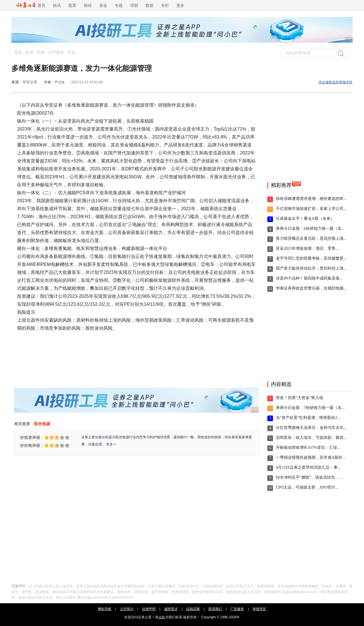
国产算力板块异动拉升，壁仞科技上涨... (311, 268)
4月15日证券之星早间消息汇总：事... (308, 467)
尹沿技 (59, 82)
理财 (134, 6)
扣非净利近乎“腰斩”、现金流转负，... (309, 477)
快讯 (57, 6)
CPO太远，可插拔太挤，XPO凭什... (307, 487)
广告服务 (237, 609)
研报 (41, 52)
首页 (31, 6)
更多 (180, 6)
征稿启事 (193, 609)
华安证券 (30, 82)
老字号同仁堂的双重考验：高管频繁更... (311, 258)
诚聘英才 (171, 609)
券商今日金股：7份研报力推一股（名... (310, 408)
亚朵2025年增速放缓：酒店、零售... (307, 248)
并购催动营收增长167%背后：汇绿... (308, 448)
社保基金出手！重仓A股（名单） (305, 219)
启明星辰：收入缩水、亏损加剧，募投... (311, 438)
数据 (150, 6)
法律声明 (149, 609)
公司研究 (56, 52)
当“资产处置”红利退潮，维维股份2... (308, 418)
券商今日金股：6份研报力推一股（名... (310, 229)
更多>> (111, 444)
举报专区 (259, 609)
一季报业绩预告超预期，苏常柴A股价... (311, 457)
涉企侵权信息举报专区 (336, 82)
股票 (72, 6)
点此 (162, 617)
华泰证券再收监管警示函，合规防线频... (311, 288)
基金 (103, 6)
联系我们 (215, 609)
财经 (88, 6)
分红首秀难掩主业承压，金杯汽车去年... (311, 428)
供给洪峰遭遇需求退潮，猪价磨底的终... (311, 199)
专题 (119, 6)
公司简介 (127, 609)
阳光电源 (42, 424)
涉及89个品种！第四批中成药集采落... (309, 278)
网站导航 (105, 609)
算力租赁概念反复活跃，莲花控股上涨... (311, 238)
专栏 (165, 6)
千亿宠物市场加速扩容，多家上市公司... (311, 209)
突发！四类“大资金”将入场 (299, 398)
